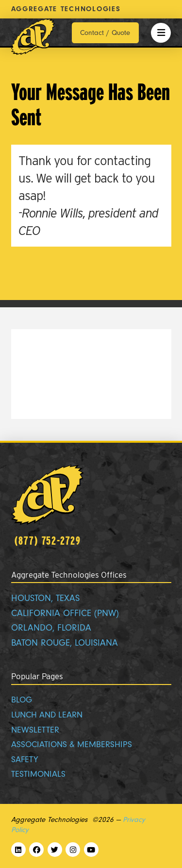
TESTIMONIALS (38, 774)
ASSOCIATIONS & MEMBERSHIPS (72, 744)
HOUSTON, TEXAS (45, 598)
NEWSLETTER (35, 730)
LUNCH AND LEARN (47, 715)
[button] (161, 33)
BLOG (22, 700)
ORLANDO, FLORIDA (51, 628)
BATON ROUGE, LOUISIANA (65, 643)
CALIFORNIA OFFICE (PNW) (65, 613)
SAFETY (25, 759)
